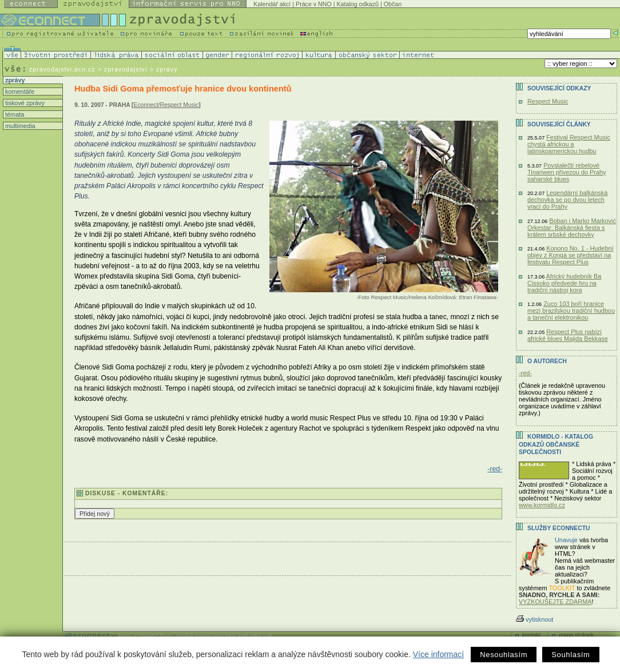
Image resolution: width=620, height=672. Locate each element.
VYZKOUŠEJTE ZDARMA (555, 602)
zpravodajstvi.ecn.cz (62, 69)
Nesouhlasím (504, 655)
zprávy (14, 80)
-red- (495, 469)
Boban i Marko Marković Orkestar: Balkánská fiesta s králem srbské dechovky (572, 228)
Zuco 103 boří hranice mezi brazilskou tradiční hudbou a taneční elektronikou (571, 311)
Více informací (438, 654)
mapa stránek (576, 635)
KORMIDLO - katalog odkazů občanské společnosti (556, 444)
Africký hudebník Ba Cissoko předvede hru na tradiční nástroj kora (564, 283)
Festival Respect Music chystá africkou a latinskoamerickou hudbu (569, 144)
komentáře (19, 92)
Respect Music (548, 101)
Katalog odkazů (358, 4)
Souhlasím (571, 655)
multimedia (19, 126)
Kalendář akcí (272, 4)
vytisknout (534, 619)
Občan (393, 4)
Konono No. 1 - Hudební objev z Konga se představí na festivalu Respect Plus (571, 255)
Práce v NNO (314, 4)
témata (14, 114)
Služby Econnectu (559, 528)
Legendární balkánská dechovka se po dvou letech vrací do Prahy (567, 200)
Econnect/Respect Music (166, 105)
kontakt (531, 635)
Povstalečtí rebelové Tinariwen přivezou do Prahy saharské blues (567, 172)
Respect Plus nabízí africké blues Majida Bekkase (568, 335)
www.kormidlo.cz (542, 505)
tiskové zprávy (24, 103)
